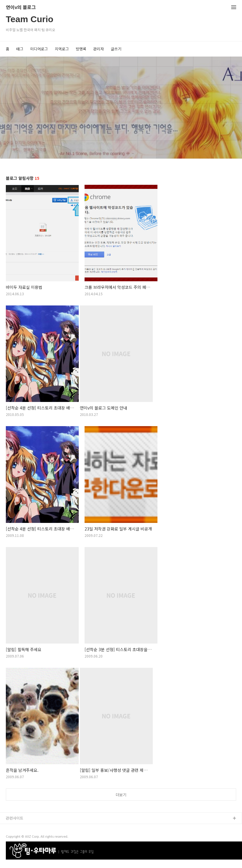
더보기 (121, 795)
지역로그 (62, 49)
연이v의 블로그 (21, 7)
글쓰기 (116, 49)
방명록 (81, 49)
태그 (20, 49)
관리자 (99, 49)
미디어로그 (39, 49)
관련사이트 (15, 818)
